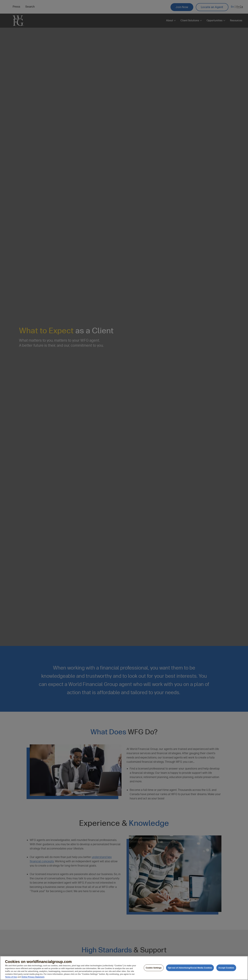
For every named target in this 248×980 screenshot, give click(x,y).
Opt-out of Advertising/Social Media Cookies (190, 968)
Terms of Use (11, 977)
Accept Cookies (226, 968)
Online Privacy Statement (33, 977)
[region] (124, 968)
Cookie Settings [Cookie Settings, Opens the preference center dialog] (154, 968)
